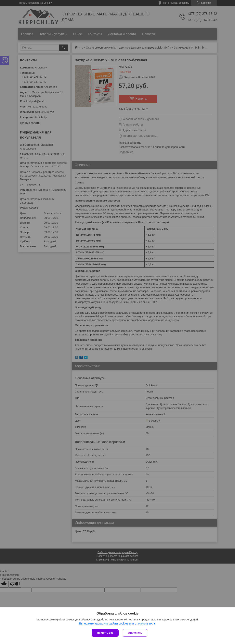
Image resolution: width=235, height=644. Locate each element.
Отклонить (135, 633)
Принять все (105, 633)
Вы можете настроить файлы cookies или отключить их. (116, 623)
